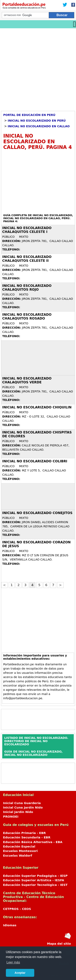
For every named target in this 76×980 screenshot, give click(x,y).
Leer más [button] (13, 962)
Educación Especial (19, 846)
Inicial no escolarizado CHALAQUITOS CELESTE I (27, 230)
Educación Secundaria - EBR (27, 837)
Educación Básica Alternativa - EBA (33, 842)
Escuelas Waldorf (18, 856)
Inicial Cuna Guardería (22, 803)
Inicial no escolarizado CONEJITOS (37, 513)
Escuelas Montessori (20, 851)
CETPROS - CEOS (17, 909)
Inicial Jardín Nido (18, 812)
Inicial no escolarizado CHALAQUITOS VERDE (27, 380)
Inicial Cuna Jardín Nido (23, 808)
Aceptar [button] (20, 973)
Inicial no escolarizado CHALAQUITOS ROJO (27, 288)
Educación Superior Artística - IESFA (34, 880)
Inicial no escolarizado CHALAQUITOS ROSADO (27, 317)
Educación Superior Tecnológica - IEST (35, 885)
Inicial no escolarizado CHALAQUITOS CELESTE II (27, 259)
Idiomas (10, 925)
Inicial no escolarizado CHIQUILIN (37, 407)
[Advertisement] (38, 68)
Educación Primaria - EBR (24, 833)
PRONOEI (11, 817)
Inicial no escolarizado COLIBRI (35, 461)
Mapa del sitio (59, 944)
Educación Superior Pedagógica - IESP (35, 876)
